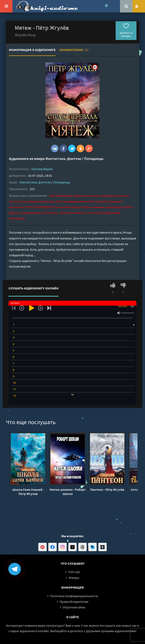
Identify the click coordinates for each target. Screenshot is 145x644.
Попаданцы (94, 159)
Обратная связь (74, 607)
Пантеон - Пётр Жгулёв (107, 490)
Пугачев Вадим (42, 169)
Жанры (74, 578)
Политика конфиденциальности (74, 596)
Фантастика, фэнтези (63, 159)
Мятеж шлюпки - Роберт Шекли (68, 492)
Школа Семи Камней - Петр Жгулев (28, 492)
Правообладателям (74, 602)
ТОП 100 (74, 572)
